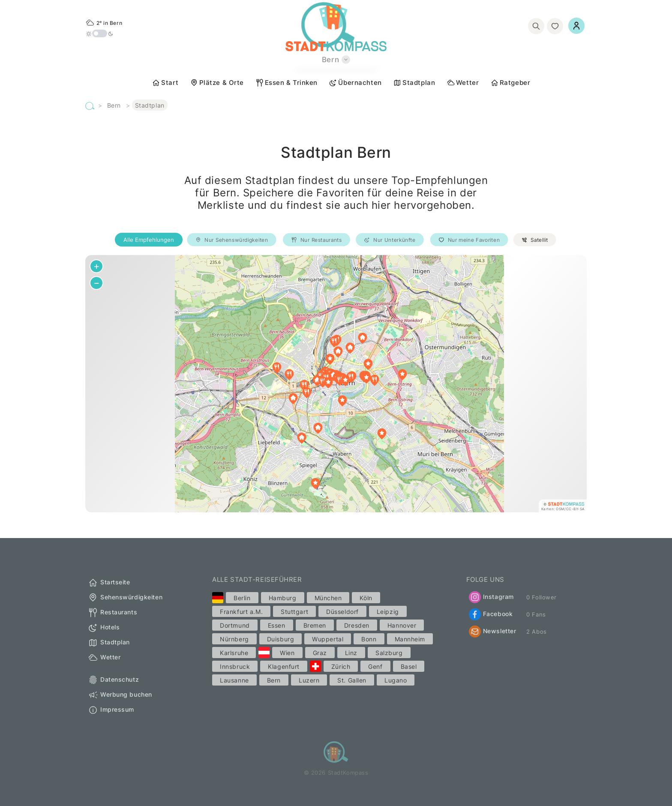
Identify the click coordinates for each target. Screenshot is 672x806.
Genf (375, 666)
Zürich (341, 666)
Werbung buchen (120, 695)
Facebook (491, 614)
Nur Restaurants (316, 240)
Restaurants (112, 613)
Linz (351, 653)
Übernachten (355, 83)
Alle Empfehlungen (149, 240)
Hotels (104, 628)
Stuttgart (294, 612)
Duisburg (280, 639)
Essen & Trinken (286, 83)
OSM (560, 509)
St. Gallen (352, 680)
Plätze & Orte (217, 83)
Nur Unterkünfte (390, 240)
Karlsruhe (234, 653)
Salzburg (389, 653)
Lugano (396, 680)
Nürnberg (234, 639)
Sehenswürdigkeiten (125, 598)
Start (165, 83)
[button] (366, 378)
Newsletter (493, 632)
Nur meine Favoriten (469, 240)
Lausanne (234, 680)
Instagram (491, 597)
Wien (287, 653)
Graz (320, 653)
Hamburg (283, 598)
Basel (409, 666)
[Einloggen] (576, 26)
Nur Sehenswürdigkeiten (232, 240)
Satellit (535, 240)
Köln (366, 598)
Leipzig (388, 612)
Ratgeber (510, 83)
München (328, 598)
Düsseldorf (342, 612)
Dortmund (235, 625)
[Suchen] (536, 26)
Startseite (109, 583)
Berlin (242, 598)
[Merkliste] (555, 26)
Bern (114, 105)
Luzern (309, 680)
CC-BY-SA (575, 509)
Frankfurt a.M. (241, 612)
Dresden (357, 625)
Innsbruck (235, 666)
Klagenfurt (284, 666)
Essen (277, 625)
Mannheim (410, 639)
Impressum (111, 710)
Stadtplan (414, 83)
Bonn (369, 639)
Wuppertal (328, 639)
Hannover (402, 625)
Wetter (463, 83)
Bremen (315, 625)
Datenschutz (113, 680)
